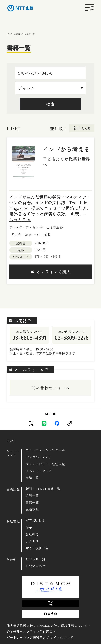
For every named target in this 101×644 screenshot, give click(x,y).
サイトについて (62, 637)
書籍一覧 (32, 502)
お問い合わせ (35, 566)
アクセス (32, 541)
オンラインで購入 (53, 272)
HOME (11, 441)
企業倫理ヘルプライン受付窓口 (30, 631)
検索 (50, 104)
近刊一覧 (32, 496)
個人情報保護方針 (20, 626)
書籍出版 (13, 489)
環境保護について (74, 626)
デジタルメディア (39, 457)
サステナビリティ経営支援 (45, 464)
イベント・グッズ (39, 471)
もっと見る (20, 219)
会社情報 (13, 521)
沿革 (29, 527)
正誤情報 (32, 509)
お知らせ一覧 (35, 559)
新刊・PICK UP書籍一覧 (43, 489)
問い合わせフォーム (50, 388)
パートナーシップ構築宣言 (26, 637)
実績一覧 (32, 478)
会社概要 (32, 534)
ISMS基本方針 (47, 626)
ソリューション (13, 453)
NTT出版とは (35, 520)
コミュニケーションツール (45, 450)
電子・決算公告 (37, 548)
